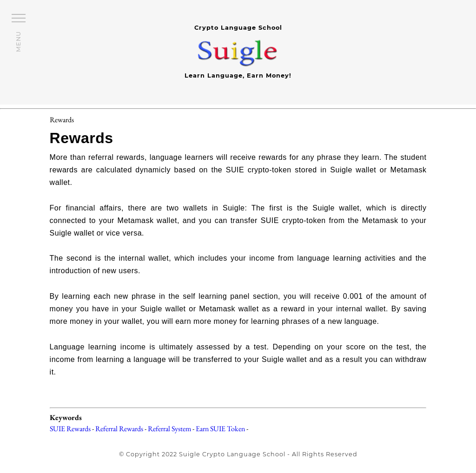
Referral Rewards (119, 429)
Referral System (169, 429)
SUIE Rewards (70, 429)
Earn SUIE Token (220, 429)
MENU (18, 42)
